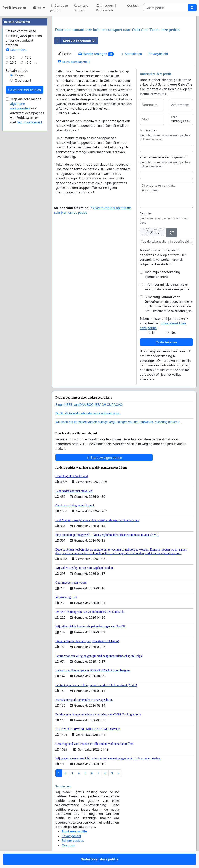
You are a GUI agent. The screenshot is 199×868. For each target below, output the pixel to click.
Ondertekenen (166, 342)
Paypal (20, 75)
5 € (12, 57)
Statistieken (131, 54)
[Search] (166, 8)
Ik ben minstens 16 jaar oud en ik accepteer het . (164, 323)
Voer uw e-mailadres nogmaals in (164, 157)
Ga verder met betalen (24, 90)
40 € (28, 62)
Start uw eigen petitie (104, 458)
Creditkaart (23, 80)
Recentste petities (81, 8)
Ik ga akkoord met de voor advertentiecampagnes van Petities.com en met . (27, 111)
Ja (153, 333)
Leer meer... (16, 50)
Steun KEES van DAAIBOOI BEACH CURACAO (89, 405)
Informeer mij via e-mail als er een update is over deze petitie (167, 287)
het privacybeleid (29, 122)
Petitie (65, 54)
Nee (174, 333)
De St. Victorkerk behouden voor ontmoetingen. (88, 413)
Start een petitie (59, 8)
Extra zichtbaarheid (74, 62)
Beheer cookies (73, 841)
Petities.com (14, 8)
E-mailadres (148, 130)
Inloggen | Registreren (106, 8)
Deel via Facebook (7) (75, 41)
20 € (13, 62)
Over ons (68, 845)
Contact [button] (133, 5)
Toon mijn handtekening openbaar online (162, 274)
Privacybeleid (158, 54)
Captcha (146, 213)
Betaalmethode (17, 71)
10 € (28, 57)
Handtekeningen (96, 54)
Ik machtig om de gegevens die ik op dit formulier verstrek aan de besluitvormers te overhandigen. (168, 304)
